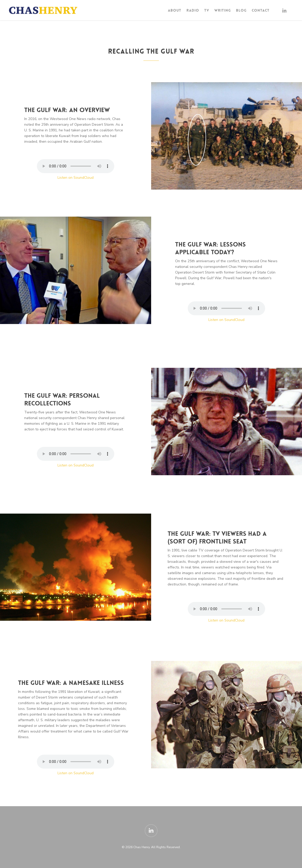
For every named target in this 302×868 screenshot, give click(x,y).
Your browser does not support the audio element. (76, 166)
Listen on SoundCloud (76, 178)
